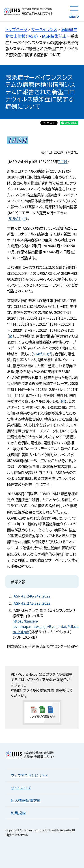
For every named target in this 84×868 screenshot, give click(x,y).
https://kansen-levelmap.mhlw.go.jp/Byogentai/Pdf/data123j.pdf (45, 626)
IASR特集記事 (54, 36)
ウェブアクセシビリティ (29, 775)
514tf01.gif (42, 354)
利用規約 (18, 813)
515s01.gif (17, 218)
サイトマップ (21, 788)
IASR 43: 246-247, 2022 (31, 596)
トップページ (16, 29)
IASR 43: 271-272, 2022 (31, 603)
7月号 (63, 161)
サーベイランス (44, 29)
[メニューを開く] (74, 12)
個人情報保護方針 (26, 800)
